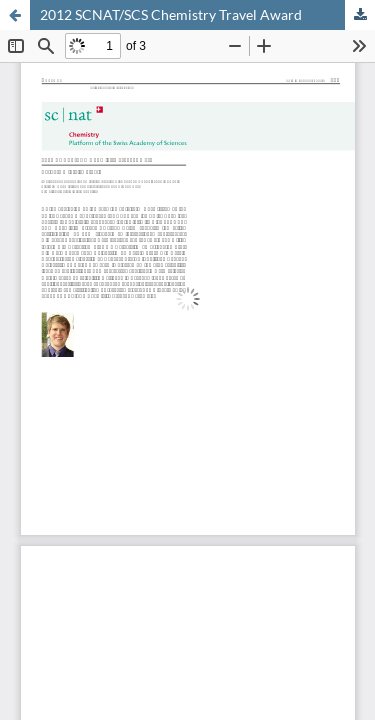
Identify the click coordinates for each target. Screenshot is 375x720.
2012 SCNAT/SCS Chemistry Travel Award (171, 14)
